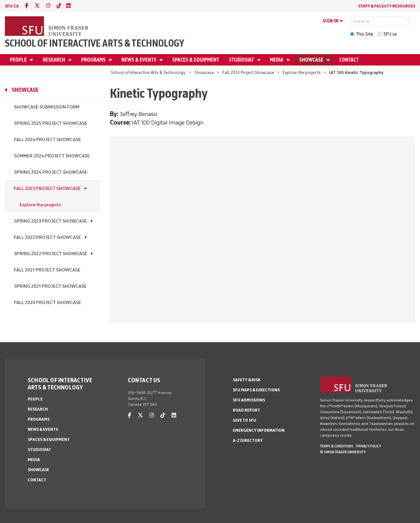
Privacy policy (368, 446)
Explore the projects (302, 73)
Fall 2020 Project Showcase (48, 303)
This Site (364, 34)
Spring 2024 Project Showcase (51, 172)
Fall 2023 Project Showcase (248, 73)
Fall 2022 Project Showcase (48, 237)
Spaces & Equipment (196, 60)
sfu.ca (12, 6)
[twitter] (37, 6)
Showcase (312, 60)
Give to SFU (245, 420)
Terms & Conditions (337, 446)
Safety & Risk (247, 380)
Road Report (246, 410)
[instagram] (48, 6)
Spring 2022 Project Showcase (51, 254)
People (19, 60)
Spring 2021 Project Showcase (50, 286)
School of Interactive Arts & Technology (95, 43)
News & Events (139, 60)
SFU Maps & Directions (256, 390)
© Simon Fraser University (343, 452)
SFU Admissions (249, 400)
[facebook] (27, 6)
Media (277, 60)
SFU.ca (390, 34)
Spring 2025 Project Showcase (51, 123)
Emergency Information (259, 430)
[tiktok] (59, 6)
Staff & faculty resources (387, 6)
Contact (349, 60)
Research (54, 60)
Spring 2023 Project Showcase (50, 221)
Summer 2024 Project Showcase (52, 156)
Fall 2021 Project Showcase (47, 270)
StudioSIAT (242, 60)
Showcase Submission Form (47, 107)
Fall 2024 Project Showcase (48, 140)
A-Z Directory (248, 440)
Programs (94, 60)
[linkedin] (68, 6)
